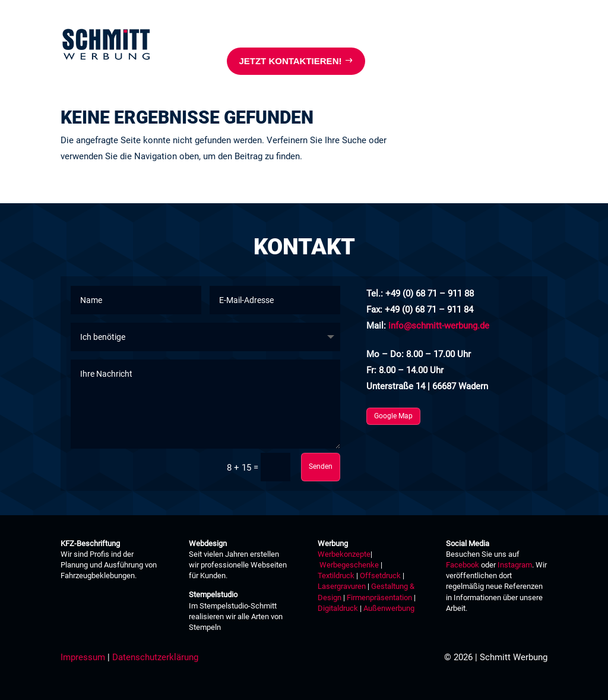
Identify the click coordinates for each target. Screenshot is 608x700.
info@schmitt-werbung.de (439, 326)
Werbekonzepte (344, 554)
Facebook (463, 565)
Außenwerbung (389, 608)
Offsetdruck (380, 576)
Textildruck (336, 576)
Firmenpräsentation (379, 597)
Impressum (83, 657)
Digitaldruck (338, 608)
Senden (321, 466)
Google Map (393, 416)
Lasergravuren (342, 586)
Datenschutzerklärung (155, 657)
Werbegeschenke (349, 565)
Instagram (515, 565)
